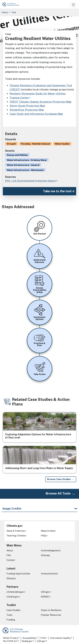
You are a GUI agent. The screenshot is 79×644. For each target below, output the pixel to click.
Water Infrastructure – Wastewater (25, 170)
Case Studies (13, 610)
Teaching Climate (16, 536)
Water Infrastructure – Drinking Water (27, 160)
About (10, 551)
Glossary (11, 578)
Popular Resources (51, 615)
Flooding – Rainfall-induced (35, 144)
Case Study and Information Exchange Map (36, 114)
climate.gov (13, 597)
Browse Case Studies (59, 479)
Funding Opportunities (18, 574)
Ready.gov (27, 641)
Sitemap (45, 555)
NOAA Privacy (11, 638)
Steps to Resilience (51, 610)
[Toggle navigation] (73, 5)
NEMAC (45, 597)
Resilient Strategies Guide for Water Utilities (38, 94)
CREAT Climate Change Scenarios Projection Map (40, 102)
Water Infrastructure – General (23, 165)
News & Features (16, 531)
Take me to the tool (57, 191)
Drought (11, 144)
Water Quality (62, 144)
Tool (14, 12)
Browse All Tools (58, 493)
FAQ (9, 555)
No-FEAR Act (10, 641)
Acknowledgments (51, 551)
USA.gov (45, 592)
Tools (9, 615)
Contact (11, 560)
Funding (11, 620)
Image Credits (12, 509)
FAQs (44, 536)
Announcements (49, 574)
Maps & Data (48, 531)
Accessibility (29, 638)
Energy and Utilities (17, 155)
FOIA (43, 638)
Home (5, 12)
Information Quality (60, 638)
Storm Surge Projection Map (27, 106)
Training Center (19, 98)
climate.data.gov (15, 592)
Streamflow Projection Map (27, 110)
